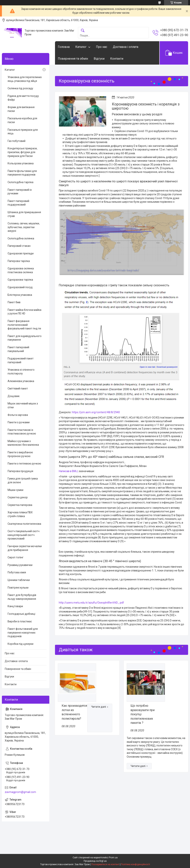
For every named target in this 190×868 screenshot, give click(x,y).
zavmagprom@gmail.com (20, 792)
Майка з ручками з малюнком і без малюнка (23, 443)
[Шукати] (83, 31)
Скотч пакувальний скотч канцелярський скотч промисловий (24, 535)
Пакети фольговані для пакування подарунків (22, 173)
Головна (64, 47)
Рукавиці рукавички (20, 565)
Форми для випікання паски (21, 109)
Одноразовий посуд (20, 287)
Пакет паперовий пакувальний (18, 349)
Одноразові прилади (21, 253)
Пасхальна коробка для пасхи (22, 120)
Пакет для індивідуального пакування (25, 338)
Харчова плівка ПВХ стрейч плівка (20, 514)
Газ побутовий (16, 141)
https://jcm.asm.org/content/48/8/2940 (96, 412)
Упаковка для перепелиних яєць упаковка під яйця (25, 79)
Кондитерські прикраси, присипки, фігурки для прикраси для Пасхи (22, 152)
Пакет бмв (14, 302)
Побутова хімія (17, 572)
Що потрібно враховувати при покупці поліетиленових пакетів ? (142, 714)
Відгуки (99, 59)
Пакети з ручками (19, 422)
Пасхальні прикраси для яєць (23, 132)
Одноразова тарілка (20, 280)
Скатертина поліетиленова (24, 524)
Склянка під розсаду (20, 88)
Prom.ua (113, 858)
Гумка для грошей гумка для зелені (23, 480)
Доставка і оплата (126, 47)
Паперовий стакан (19, 246)
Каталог (81, 47)
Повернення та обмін (73, 59)
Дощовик (14, 396)
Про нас (102, 47)
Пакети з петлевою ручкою (24, 464)
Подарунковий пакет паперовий (21, 360)
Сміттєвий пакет (18, 389)
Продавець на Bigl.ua (95, 861)
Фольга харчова (18, 415)
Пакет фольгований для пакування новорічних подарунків (23, 633)
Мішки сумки (15, 490)
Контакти (117, 59)
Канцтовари (15, 606)
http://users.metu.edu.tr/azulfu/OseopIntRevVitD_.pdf (91, 603)
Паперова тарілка (19, 261)
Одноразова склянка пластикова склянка (21, 270)
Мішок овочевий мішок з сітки (23, 405)
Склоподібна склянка (21, 238)
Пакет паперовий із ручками (20, 192)
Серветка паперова (20, 505)
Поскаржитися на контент (105, 864)
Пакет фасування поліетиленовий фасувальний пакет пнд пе (24, 325)
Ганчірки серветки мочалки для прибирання (25, 548)
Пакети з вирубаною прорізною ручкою (20, 454)
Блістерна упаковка (20, 295)
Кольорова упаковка (21, 163)
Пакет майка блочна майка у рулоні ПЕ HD (24, 312)
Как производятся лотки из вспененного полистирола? (74, 712)
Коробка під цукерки (20, 644)
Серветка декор (18, 497)
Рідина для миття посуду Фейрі (23, 98)
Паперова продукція (20, 471)
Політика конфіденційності (135, 864)
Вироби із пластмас (20, 621)
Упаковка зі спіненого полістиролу (21, 372)
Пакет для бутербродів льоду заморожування (22, 597)
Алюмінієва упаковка (21, 381)
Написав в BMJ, (68, 471)
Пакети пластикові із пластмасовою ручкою (22, 432)
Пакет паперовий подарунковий (18, 203)
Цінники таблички (19, 580)
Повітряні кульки (18, 588)
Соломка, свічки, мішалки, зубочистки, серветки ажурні (24, 227)
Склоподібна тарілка (20, 182)
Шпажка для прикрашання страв (24, 214)
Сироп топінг (16, 557)
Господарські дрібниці (21, 614)
